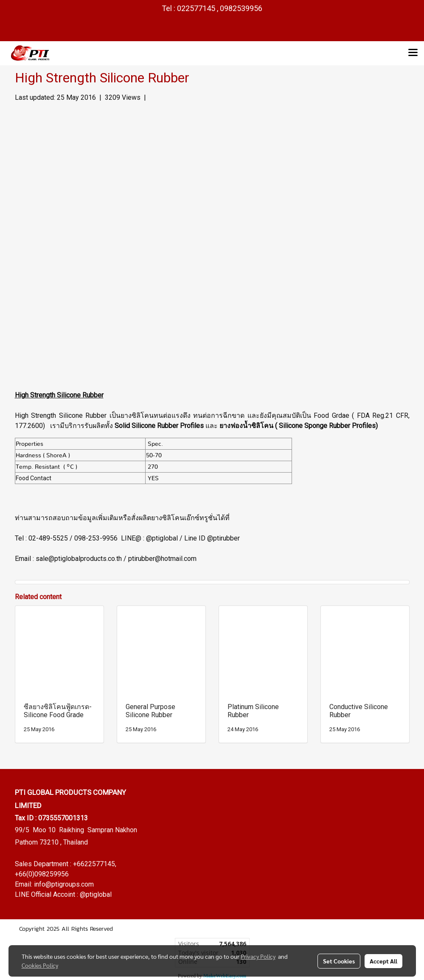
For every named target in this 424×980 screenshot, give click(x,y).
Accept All (383, 961)
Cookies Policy (40, 965)
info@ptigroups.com (64, 884)
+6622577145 (94, 864)
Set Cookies (339, 961)
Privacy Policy (258, 956)
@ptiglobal (96, 894)
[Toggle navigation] (413, 53)
